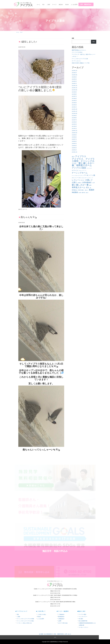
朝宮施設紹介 (61, 617)
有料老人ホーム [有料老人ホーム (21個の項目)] (79, 187)
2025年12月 (74, 71)
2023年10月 (74, 90)
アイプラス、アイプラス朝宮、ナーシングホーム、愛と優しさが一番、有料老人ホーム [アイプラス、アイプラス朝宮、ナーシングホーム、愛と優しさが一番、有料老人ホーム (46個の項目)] (83, 162)
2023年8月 (74, 94)
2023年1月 (74, 107)
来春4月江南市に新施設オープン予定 (81, 63)
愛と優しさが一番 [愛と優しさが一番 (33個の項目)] (80, 185)
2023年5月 (74, 101)
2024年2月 (74, 81)
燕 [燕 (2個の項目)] (90, 188)
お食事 (60, 621)
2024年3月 (74, 79)
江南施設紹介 (61, 619)
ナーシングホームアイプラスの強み (25, 621)
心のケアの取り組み (63, 623)
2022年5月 (74, 124)
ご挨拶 (48, 5)
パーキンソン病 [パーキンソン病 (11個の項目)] (89, 175)
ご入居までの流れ (42, 614)
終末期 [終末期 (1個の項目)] (80, 193)
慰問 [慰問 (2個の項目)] (90, 185)
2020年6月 (74, 141)
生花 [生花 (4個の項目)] (79, 190)
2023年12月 (74, 86)
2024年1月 (74, 83)
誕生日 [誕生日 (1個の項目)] (87, 193)
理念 (43, 5)
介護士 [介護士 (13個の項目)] (74, 182)
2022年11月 (74, 111)
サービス (54, 5)
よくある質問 (74, 5)
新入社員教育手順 (83, 621)
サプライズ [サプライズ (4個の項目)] (75, 170)
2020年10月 (74, 133)
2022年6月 (74, 122)
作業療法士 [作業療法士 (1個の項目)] (80, 183)
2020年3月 (74, 148)
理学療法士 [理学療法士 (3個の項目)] (75, 190)
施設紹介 (61, 5)
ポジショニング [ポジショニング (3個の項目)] (82, 178)
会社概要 (41, 634)
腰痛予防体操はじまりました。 (79, 50)
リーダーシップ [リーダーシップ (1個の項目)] (90, 178)
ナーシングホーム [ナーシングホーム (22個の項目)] (80, 173)
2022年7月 (74, 120)
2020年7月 (74, 139)
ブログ (21, 32)
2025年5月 (74, 73)
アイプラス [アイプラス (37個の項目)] (81, 156)
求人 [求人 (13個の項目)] (88, 187)
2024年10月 (74, 75)
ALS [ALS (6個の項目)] (73, 157)
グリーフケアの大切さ (77, 52)
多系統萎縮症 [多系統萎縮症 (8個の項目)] (87, 183)
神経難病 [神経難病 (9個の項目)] (75, 192)
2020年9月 (74, 135)
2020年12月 (74, 131)
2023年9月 (74, 92)
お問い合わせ (68, 634)
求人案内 (81, 619)
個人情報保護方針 (49, 634)
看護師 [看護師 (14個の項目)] (92, 190)
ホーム (38, 5)
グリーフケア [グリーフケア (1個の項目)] (89, 168)
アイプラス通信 (82, 614)
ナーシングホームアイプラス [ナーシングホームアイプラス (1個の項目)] (77, 176)
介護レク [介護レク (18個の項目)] (89, 180)
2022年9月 (74, 116)
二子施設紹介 (61, 614)
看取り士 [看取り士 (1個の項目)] (87, 190)
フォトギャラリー (83, 617)
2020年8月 (74, 137)
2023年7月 (74, 96)
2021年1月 (74, 129)
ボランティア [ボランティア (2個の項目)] (75, 178)
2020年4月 (74, 146)
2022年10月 (74, 113)
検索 (73, 38)
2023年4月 (74, 103)
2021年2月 (74, 126)
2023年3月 (74, 105)
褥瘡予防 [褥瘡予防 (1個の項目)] (83, 193)
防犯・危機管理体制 (59, 634)
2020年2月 (74, 150)
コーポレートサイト (83, 627)
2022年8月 (74, 118)
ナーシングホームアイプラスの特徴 (25, 619)
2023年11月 (74, 88)
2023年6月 (74, 98)
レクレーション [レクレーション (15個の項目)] (78, 180)
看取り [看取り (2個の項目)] (83, 190)
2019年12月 (74, 152)
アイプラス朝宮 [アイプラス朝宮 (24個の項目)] (79, 168)
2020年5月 (74, 144)
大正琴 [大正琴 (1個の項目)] (93, 183)
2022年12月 (74, 109)
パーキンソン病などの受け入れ (24, 623)
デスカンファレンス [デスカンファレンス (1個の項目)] (82, 171)
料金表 (67, 5)
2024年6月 (74, 77)
